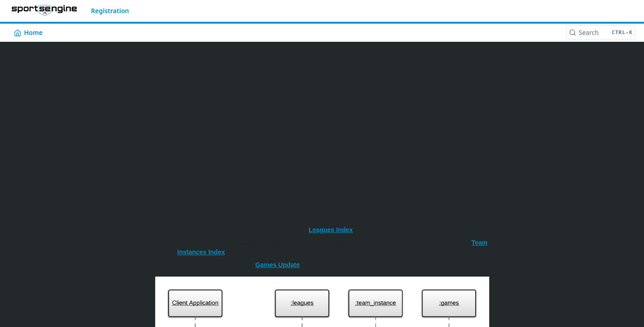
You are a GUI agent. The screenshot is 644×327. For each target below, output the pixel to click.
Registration (110, 11)
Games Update (278, 265)
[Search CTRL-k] (601, 33)
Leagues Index (331, 230)
